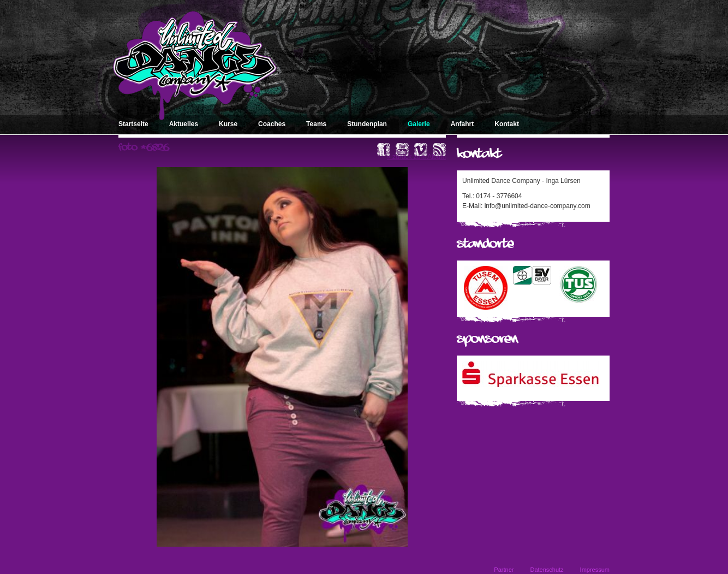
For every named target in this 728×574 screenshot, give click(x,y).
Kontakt (507, 124)
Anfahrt (463, 124)
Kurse (228, 124)
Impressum (595, 570)
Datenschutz (547, 570)
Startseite (133, 124)
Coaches (272, 124)
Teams (316, 124)
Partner (504, 570)
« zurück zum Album (416, 157)
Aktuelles (184, 124)
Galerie (419, 124)
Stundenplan (367, 124)
